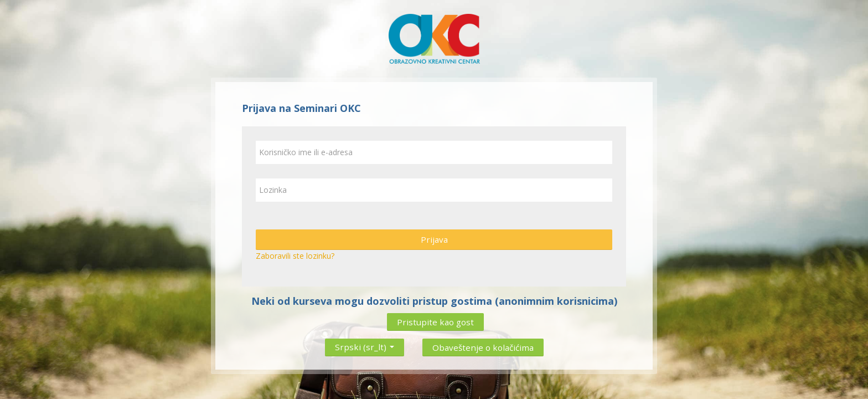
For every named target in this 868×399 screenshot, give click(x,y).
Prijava (434, 239)
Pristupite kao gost (435, 322)
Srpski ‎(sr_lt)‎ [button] (365, 345)
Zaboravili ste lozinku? (295, 256)
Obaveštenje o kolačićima (483, 347)
